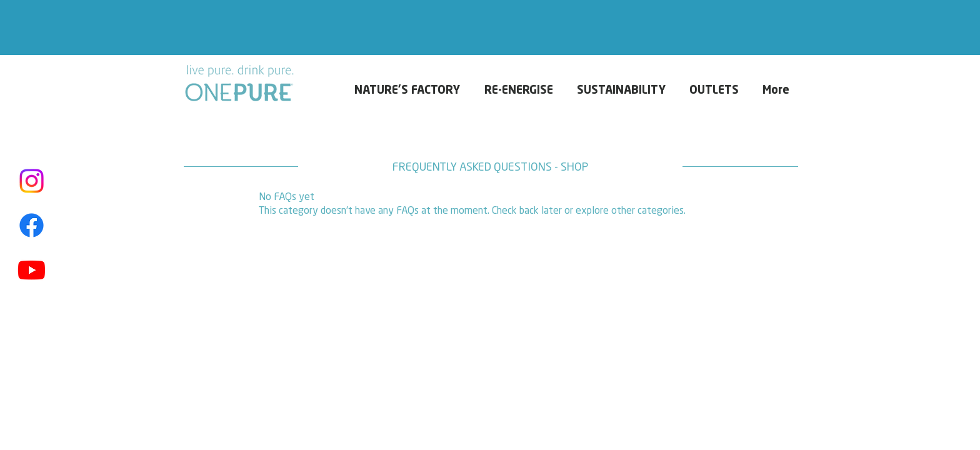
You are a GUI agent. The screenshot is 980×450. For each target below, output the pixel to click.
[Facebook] (32, 225)
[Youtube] (32, 270)
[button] (778, 91)
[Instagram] (32, 181)
